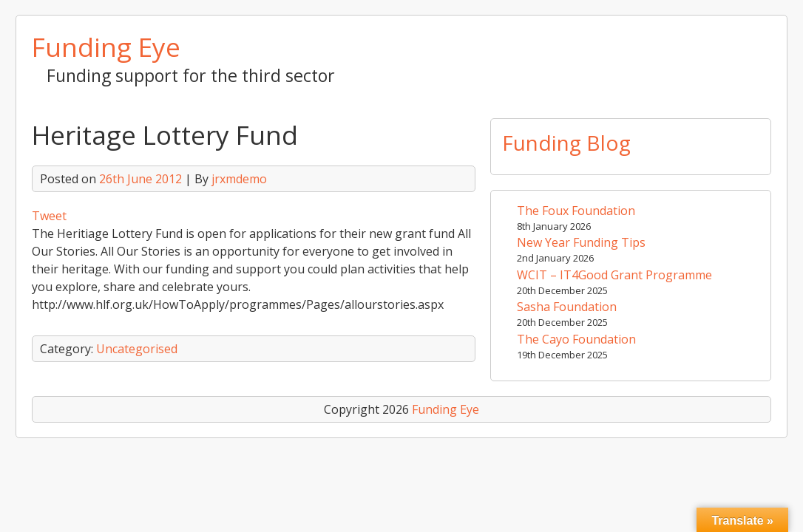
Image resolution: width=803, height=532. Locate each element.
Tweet (49, 216)
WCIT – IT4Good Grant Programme (614, 275)
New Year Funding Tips (581, 242)
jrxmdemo (239, 179)
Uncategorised (137, 349)
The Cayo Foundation (576, 339)
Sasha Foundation (567, 307)
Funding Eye (106, 47)
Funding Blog (566, 143)
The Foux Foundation (576, 211)
